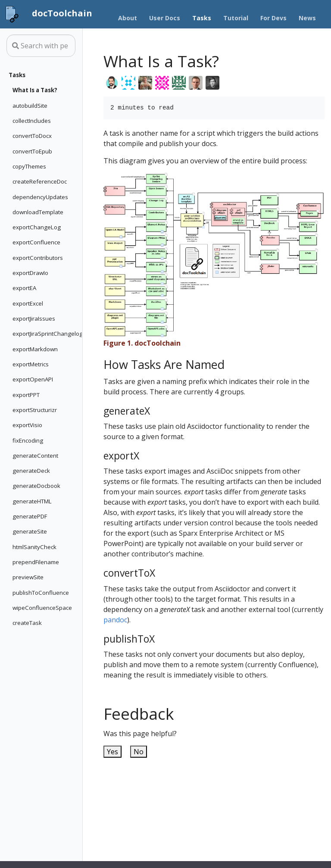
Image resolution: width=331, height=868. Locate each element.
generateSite (30, 531)
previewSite (28, 577)
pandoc (115, 620)
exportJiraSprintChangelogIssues (45, 334)
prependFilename (36, 562)
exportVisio (27, 425)
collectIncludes (32, 121)
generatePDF (30, 516)
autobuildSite (30, 106)
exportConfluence (36, 242)
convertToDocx (32, 136)
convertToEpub (32, 151)
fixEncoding (28, 440)
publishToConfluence (41, 593)
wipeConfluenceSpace (42, 608)
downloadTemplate (38, 212)
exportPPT (26, 395)
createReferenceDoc (40, 181)
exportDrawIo (30, 273)
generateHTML (32, 501)
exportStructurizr (35, 410)
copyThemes (29, 166)
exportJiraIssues (34, 318)
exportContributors (38, 258)
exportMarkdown (35, 349)
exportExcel (28, 303)
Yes (112, 752)
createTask (27, 623)
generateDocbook (36, 486)
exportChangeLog (37, 227)
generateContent (35, 456)
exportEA (24, 288)
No (139, 752)
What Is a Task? (35, 90)
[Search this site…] (41, 46)
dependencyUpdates (40, 197)
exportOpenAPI (33, 379)
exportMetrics (31, 364)
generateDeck (31, 471)
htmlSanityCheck (34, 547)
